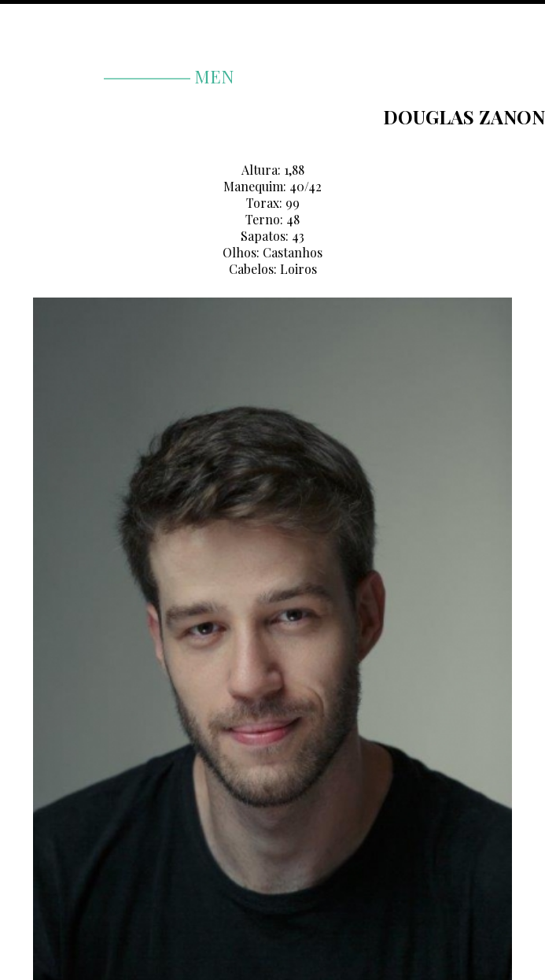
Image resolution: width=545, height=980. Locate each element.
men (169, 76)
